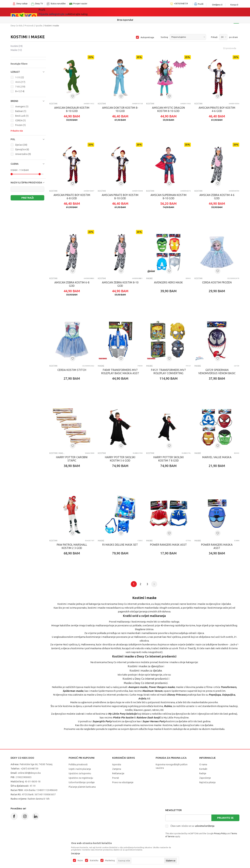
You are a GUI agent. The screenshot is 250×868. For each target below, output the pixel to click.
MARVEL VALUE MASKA (217, 457)
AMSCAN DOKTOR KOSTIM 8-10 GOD (120, 109)
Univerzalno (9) (23, 154)
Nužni (80, 861)
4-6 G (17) (20, 82)
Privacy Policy (220, 833)
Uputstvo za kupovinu (80, 773)
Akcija (112, 12)
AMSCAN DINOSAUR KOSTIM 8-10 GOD (72, 109)
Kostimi (17, 46)
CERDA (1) (20, 120)
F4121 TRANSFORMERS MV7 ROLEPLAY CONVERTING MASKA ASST (168, 373)
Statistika (94, 861)
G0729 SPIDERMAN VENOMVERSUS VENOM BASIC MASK (217, 373)
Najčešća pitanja (207, 782)
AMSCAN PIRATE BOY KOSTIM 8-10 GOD (120, 197)
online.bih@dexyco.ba (29, 773)
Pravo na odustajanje (123, 782)
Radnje (203, 773)
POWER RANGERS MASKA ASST (217, 546)
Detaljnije (76, 854)
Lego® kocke (93, 12)
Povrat (116, 778)
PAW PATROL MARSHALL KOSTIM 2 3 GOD (72, 546)
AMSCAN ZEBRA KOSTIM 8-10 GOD (120, 284)
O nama (203, 764)
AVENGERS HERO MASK (168, 282)
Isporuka (117, 764)
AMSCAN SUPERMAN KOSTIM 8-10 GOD (169, 197)
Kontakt (203, 769)
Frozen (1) (20, 125)
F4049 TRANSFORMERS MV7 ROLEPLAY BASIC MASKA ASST (120, 372)
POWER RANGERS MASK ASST (168, 545)
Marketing (110, 861)
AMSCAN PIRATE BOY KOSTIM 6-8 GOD (72, 197)
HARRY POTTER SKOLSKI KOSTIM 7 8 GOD (169, 459)
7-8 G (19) (20, 87)
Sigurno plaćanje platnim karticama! (125, 20)
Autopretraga (147, 37)
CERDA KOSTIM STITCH (72, 370)
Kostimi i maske (57, 453)
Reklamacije (118, 773)
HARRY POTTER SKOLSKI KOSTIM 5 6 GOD (120, 459)
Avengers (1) (22, 107)
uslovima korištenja (205, 826)
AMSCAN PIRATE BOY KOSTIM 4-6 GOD (217, 109)
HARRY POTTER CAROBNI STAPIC (72, 459)
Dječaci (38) (21, 145)
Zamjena (117, 769)
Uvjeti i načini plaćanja (80, 769)
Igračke (74, 12)
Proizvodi (29, 26)
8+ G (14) (20, 91)
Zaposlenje (205, 778)
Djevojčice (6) (22, 149)
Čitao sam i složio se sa (192, 826)
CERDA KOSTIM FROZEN (217, 282)
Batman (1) (21, 111)
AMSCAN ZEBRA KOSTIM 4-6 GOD (217, 197)
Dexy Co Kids (16, 26)
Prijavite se (225, 818)
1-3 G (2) (20, 77)
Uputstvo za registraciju (81, 778)
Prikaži (214, 37)
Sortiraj (164, 37)
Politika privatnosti (78, 764)
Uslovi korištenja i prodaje (82, 782)
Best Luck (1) (22, 116)
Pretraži (28, 198)
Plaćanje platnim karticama (82, 787)
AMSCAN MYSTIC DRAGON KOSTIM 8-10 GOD (168, 109)
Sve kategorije (52, 12)
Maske (16, 50)
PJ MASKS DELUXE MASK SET (120, 545)
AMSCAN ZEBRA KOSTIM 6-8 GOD (72, 284)
